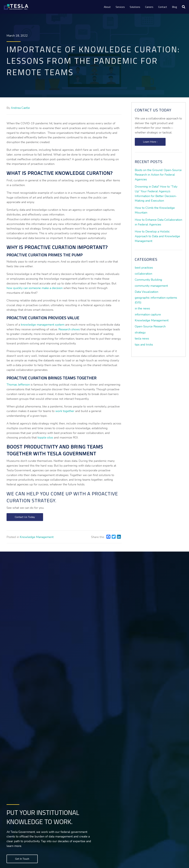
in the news (142, 308)
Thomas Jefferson (18, 385)
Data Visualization (146, 292)
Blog (175, 7)
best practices (144, 268)
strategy (140, 332)
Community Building (148, 280)
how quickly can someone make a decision (35, 288)
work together (65, 411)
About (107, 7)
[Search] (182, 7)
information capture (148, 314)
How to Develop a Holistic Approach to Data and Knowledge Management (157, 236)
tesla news (142, 339)
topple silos (45, 438)
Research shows (69, 329)
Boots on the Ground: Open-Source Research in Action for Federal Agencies (158, 175)
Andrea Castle (20, 108)
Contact (163, 7)
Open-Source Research (150, 326)
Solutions (135, 7)
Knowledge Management (37, 537)
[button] (25, 517)
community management (151, 286)
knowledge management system (43, 325)
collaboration (143, 274)
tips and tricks (144, 345)
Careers (149, 7)
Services (120, 7)
